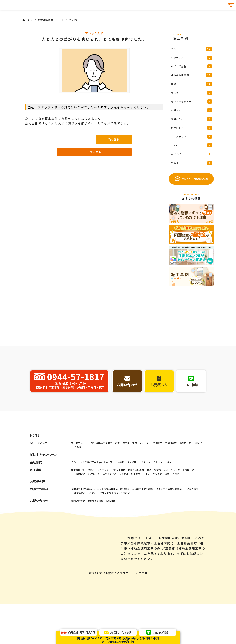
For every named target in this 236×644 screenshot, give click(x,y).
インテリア (103, 500)
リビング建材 (118, 500)
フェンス (124, 504)
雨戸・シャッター (141, 473)
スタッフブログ (122, 523)
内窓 (117, 473)
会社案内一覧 (106, 493)
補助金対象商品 (104, 473)
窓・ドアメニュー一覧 (82, 473)
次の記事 (114, 139)
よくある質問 (191, 519)
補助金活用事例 (136, 500)
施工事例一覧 (78, 500)
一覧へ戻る (94, 152)
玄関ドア (158, 473)
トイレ (146, 504)
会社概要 (132, 493)
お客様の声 (38, 512)
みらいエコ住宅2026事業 (169, 519)
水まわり (198, 473)
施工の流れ (80, 523)
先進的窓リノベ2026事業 (117, 519)
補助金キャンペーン (43, 485)
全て (191, 49)
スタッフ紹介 (165, 493)
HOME (35, 466)
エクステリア (109, 504)
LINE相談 (111, 531)
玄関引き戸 (171, 473)
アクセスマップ (147, 493)
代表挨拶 (120, 493)
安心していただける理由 (84, 493)
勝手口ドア (185, 473)
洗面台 (91, 500)
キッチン (157, 504)
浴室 (167, 504)
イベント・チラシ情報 (100, 523)
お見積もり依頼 (96, 531)
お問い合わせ (78, 531)
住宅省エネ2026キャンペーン (86, 519)
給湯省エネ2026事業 (143, 519)
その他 (78, 477)
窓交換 (126, 473)
